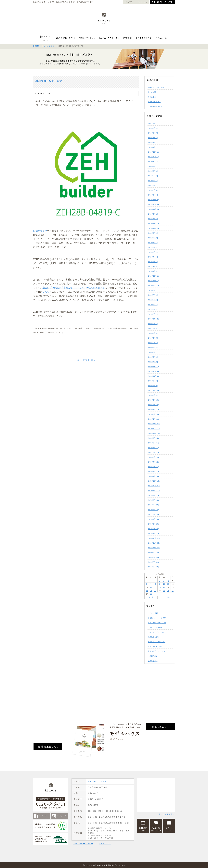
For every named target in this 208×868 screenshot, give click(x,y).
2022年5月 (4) (153, 252)
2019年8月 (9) (153, 386)
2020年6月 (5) (153, 338)
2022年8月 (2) (153, 238)
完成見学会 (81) (154, 637)
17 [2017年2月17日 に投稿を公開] (164, 587)
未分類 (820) (152, 656)
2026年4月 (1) (153, 123)
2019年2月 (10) (153, 414)
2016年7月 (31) (153, 562)
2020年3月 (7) (153, 352)
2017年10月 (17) (154, 491)
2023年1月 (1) (153, 219)
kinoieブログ (49, 46)
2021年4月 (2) (153, 305)
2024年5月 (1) (153, 176)
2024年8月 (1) (153, 162)
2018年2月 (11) (153, 471)
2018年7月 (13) (153, 448)
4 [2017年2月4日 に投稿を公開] (168, 581)
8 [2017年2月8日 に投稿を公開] (155, 584)
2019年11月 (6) (153, 371)
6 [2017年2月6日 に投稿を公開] (147, 584)
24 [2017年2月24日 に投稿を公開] (164, 591)
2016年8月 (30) (153, 557)
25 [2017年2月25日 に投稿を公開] (168, 591)
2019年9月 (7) (153, 381)
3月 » (168, 597)
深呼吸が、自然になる (156, 87)
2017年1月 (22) (153, 533)
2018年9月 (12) (153, 438)
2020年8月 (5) (153, 328)
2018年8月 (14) (153, 443)
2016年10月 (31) (154, 548)
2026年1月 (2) (153, 138)
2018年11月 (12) (154, 429)
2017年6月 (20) (153, 510)
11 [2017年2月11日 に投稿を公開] (168, 584)
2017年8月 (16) (153, 500)
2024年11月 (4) (153, 157)
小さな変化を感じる (155, 106)
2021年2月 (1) (153, 314)
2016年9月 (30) (153, 553)
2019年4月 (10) (153, 405)
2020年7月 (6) (153, 333)
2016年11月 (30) (154, 543)
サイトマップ (105, 844)
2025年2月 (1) (153, 142)
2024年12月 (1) (153, 152)
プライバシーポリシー (83, 844)
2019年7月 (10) (153, 390)
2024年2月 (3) (153, 190)
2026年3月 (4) (153, 128)
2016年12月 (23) (154, 538)
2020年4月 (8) (153, 348)
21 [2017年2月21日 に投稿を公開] (151, 591)
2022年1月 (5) (153, 271)
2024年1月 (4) (153, 195)
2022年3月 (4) (153, 262)
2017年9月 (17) (153, 495)
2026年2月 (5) (153, 133)
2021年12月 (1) (153, 276)
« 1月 (151, 597)
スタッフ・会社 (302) (156, 627)
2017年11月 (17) (154, 486)
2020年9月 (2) (153, 324)
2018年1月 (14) (153, 476)
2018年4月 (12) (153, 462)
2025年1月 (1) (153, 147)
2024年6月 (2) (153, 171)
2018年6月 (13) (153, 452)
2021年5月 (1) (153, 300)
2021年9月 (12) (153, 286)
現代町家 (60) (153, 661)
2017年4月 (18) (153, 519)
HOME (36, 46)
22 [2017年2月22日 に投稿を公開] (155, 591)
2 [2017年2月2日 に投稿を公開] (160, 581)
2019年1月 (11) (153, 419)
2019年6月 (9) (153, 395)
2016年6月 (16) (153, 567)
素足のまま (152, 97)
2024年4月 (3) (153, 181)
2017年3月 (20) (153, 524)
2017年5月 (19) (153, 514)
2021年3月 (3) (153, 309)
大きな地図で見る (167, 814)
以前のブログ (40, 231)
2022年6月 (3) (153, 247)
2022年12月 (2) (153, 224)
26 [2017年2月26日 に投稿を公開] (173, 591)
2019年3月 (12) (153, 410)
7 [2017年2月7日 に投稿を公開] (151, 584)
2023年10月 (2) (153, 209)
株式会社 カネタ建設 (98, 781)
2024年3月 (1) (153, 185)
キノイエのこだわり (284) (157, 623)
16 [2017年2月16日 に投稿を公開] (160, 587)
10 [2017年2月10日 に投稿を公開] (164, 584)
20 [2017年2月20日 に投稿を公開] (147, 591)
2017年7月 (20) (153, 505)
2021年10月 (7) (153, 281)
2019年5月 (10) (153, 400)
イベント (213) (153, 613)
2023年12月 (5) (153, 200)
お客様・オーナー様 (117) (157, 618)
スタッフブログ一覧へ (86, 360)
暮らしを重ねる (153, 92)
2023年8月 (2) (153, 214)
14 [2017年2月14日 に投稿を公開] (151, 587)
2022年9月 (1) (153, 233)
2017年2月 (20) (153, 529)
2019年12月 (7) (153, 367)
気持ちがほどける (154, 102)
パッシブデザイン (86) (156, 632)
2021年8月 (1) (153, 290)
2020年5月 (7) (153, 343)
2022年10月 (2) (153, 228)
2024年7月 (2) (153, 166)
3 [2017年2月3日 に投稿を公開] (164, 581)
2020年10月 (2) (153, 319)
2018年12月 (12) (154, 424)
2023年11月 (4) (153, 204)
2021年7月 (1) (153, 295)
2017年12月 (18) (154, 481)
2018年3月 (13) (153, 467)
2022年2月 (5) (153, 266)
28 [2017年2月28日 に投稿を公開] (151, 594)
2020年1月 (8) (153, 362)
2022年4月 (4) (153, 257)
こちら (46, 292)
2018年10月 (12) (154, 433)
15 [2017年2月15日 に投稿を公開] (155, 587)
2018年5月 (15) (153, 457)
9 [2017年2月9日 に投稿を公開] (160, 584)
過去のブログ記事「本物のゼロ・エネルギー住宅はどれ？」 (74, 288)
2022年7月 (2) (153, 243)
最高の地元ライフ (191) (156, 651)
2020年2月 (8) (153, 357)
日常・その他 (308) (155, 646)
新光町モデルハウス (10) (157, 642)
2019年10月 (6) (153, 376)
